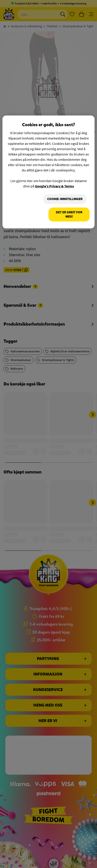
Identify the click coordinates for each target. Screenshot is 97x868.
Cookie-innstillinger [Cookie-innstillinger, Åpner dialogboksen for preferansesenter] (65, 199)
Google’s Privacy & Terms (54, 186)
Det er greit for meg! (69, 215)
